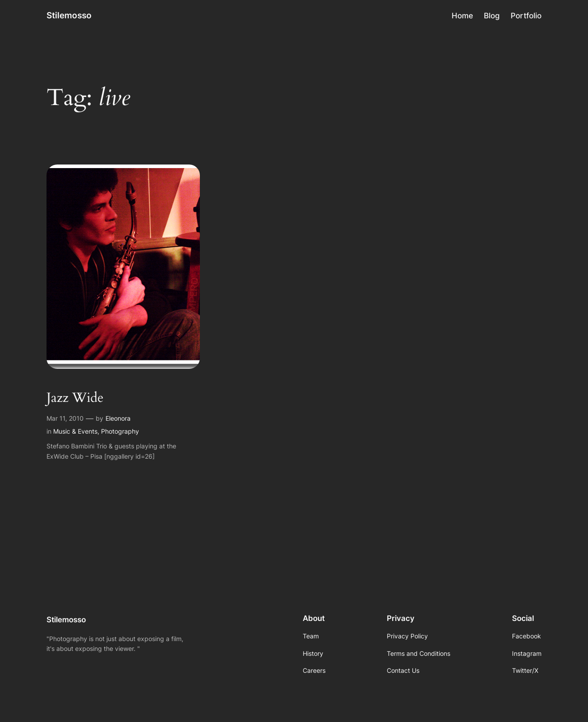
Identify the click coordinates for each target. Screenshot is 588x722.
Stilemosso (69, 15)
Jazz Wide (75, 398)
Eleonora (118, 418)
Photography (120, 431)
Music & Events (75, 431)
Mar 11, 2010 (65, 418)
